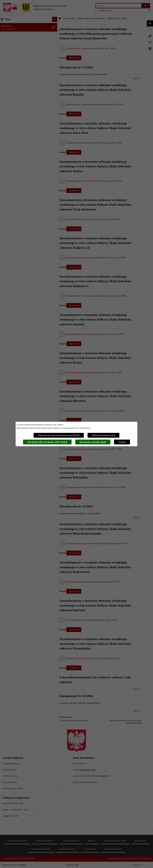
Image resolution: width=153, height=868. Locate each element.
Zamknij (122, 442)
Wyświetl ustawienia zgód (103, 435)
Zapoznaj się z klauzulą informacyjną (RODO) (59, 435)
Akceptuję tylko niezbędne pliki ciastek (47, 442)
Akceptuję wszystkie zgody (93, 442)
